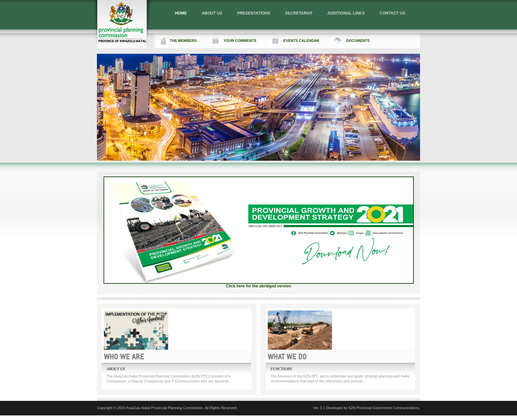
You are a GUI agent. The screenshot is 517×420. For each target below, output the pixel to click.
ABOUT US (212, 13)
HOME (181, 13)
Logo (122, 24)
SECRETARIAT (299, 13)
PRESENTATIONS (254, 13)
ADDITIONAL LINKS (346, 13)
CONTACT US (392, 13)
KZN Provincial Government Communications (384, 408)
